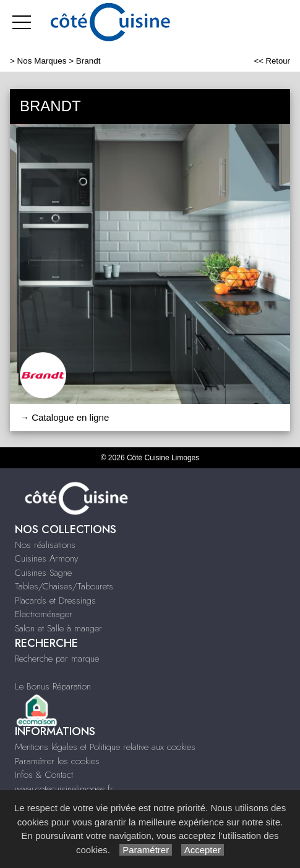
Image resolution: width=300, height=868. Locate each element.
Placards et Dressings (55, 600)
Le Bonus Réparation (53, 686)
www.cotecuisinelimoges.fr (64, 789)
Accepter (203, 850)
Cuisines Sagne (43, 573)
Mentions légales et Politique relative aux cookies (105, 747)
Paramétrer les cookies (57, 761)
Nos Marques (42, 61)
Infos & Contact (44, 775)
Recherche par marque (57, 659)
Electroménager (44, 614)
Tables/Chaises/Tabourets (64, 586)
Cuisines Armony (46, 558)
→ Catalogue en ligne (64, 417)
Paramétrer (146, 850)
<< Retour (272, 61)
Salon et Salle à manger (58, 628)
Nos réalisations (45, 545)
